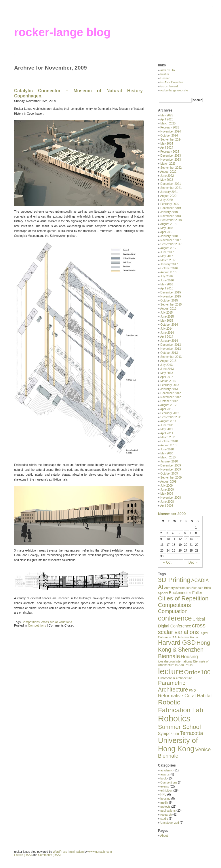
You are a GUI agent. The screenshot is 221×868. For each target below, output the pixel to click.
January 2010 (169, 461)
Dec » (193, 562)
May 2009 (167, 494)
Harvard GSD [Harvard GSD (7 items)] (177, 643)
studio (164, 819)
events (164, 787)
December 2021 (170, 184)
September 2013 (171, 357)
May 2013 (167, 373)
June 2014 (167, 333)
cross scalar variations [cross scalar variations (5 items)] (182, 629)
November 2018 (170, 216)
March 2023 (168, 164)
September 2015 (171, 305)
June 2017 (167, 252)
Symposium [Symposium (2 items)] (168, 733)
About (164, 836)
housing (165, 799)
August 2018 (168, 224)
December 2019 (170, 208)
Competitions (31, 622)
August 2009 (168, 482)
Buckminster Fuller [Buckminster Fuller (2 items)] (186, 593)
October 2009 (169, 474)
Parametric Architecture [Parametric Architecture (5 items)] (173, 686)
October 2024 (169, 136)
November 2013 (170, 349)
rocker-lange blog (62, 32)
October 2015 (169, 300)
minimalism (77, 852)
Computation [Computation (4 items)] (173, 611)
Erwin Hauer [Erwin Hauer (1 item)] (190, 637)
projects (165, 807)
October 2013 (169, 353)
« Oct (167, 562)
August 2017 (168, 248)
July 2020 (166, 200)
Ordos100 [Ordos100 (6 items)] (197, 672)
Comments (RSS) (49, 855)
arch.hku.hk (168, 70)
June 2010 (167, 449)
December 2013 (170, 345)
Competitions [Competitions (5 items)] (174, 605)
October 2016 (169, 268)
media (164, 803)
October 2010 (169, 441)
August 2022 (168, 172)
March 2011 (168, 437)
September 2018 (171, 220)
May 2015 (167, 321)
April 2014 (167, 337)
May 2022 (167, 180)
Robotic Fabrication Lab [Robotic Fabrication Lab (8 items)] (181, 706)
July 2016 (166, 276)
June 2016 (167, 280)
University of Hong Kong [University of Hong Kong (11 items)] (178, 745)
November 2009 (170, 469)
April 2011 (167, 433)
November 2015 (170, 296)
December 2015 (170, 292)
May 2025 (167, 115)
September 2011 (171, 417)
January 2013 (169, 389)
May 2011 (167, 429)
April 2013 (167, 377)
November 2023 (170, 160)
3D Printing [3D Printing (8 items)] (174, 580)
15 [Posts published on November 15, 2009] (197, 539)
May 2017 (167, 256)
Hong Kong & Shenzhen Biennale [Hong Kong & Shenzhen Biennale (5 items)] (184, 649)
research (166, 815)
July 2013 (166, 365)
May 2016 (167, 284)
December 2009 (170, 465)
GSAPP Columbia (172, 82)
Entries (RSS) (23, 855)
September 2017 (171, 244)
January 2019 (169, 212)
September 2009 (171, 478)
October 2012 (169, 401)
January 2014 (169, 341)
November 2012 (170, 397)
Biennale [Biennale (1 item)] (197, 588)
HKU (163, 795)
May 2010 (167, 453)
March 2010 (168, 457)
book (163, 778)
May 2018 (167, 228)
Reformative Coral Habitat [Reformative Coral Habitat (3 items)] (185, 696)
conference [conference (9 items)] (175, 618)
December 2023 (170, 156)
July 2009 (166, 486)
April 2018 (167, 232)
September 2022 (171, 168)
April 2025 (167, 119)
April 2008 (167, 506)
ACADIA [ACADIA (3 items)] (200, 580)
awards (165, 774)
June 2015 (167, 317)
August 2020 (168, 196)
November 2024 (170, 131)
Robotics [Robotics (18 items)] (174, 719)
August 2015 (168, 309)
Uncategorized (169, 823)
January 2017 (169, 264)
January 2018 (169, 236)
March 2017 (168, 260)
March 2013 (168, 381)
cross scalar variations (57, 622)
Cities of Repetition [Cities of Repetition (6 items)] (183, 598)
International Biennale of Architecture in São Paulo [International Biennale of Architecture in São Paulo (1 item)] (183, 663)
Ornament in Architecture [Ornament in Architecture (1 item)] (175, 678)
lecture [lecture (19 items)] (171, 671)
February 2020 (170, 204)
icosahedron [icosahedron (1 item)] (166, 661)
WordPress (60, 852)
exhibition (166, 791)
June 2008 (167, 502)
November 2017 (170, 240)
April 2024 (167, 148)
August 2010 (168, 445)
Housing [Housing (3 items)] (189, 656)
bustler (165, 74)
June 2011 (167, 425)
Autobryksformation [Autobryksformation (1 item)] (177, 588)
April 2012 (167, 409)
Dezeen (165, 78)
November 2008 (170, 498)
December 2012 (170, 393)
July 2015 (166, 313)
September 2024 (171, 140)
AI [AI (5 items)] (161, 587)
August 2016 (168, 272)
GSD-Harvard (169, 86)
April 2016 (167, 288)
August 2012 (168, 405)
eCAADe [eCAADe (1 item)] (175, 637)
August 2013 (168, 361)
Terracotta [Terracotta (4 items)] (192, 733)
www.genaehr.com (100, 852)
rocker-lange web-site (174, 90)
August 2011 (168, 421)
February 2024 (170, 152)
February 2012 (170, 413)
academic (166, 770)
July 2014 (166, 329)
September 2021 (171, 188)
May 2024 (167, 144)
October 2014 (169, 325)
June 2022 (167, 176)
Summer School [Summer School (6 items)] (179, 727)
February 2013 (170, 385)
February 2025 (170, 127)
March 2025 (168, 123)
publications (168, 811)
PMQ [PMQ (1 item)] (192, 690)
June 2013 (167, 369)
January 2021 (169, 192)
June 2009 (167, 490)
